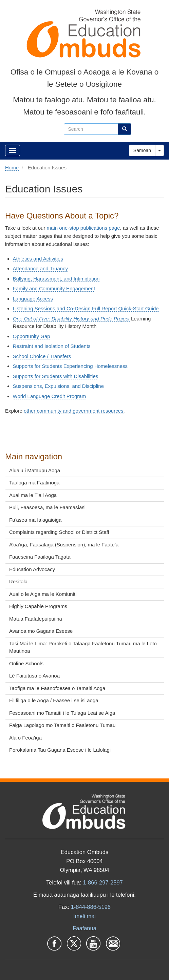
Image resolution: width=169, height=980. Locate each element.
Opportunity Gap (32, 336)
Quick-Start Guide (139, 308)
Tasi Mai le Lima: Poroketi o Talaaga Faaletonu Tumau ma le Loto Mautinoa (83, 647)
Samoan (142, 150)
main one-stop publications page (83, 228)
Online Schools (26, 663)
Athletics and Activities (38, 259)
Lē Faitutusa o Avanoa (34, 676)
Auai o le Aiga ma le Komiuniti (43, 594)
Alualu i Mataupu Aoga (35, 470)
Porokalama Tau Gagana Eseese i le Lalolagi (60, 750)
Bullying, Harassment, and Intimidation (56, 279)
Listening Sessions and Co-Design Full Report (65, 308)
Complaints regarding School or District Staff (59, 532)
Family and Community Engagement (54, 288)
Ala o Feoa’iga (25, 738)
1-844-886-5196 (91, 907)
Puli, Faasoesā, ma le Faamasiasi (47, 507)
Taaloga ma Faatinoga (34, 483)
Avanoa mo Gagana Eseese (41, 631)
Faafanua (84, 928)
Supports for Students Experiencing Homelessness (70, 366)
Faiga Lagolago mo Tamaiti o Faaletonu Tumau (62, 725)
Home (12, 168)
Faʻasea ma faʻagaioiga (35, 520)
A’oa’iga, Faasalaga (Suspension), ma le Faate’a (64, 545)
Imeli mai (84, 916)
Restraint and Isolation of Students (52, 346)
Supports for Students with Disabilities (56, 376)
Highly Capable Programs (38, 606)
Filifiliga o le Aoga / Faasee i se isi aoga (54, 700)
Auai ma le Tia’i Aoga (33, 495)
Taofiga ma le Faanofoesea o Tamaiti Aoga (57, 688)
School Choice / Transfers (42, 356)
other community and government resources (73, 411)
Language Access (33, 299)
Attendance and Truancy (41, 268)
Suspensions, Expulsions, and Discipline (58, 386)
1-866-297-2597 (103, 882)
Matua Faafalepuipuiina (36, 619)
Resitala (18, 581)
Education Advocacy (32, 569)
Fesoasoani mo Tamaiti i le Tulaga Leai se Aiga (62, 713)
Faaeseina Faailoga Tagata (40, 557)
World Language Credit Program (50, 396)
